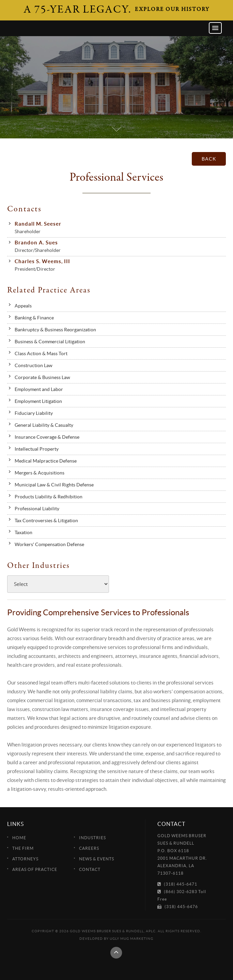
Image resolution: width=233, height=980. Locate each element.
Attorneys (25, 859)
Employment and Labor (39, 389)
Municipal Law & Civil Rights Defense (54, 485)
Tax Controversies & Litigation (46, 521)
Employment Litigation (38, 401)
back (209, 159)
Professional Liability (37, 509)
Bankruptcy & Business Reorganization (55, 330)
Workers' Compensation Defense (49, 544)
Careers (89, 848)
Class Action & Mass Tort (41, 353)
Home (19, 838)
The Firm (23, 848)
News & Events (97, 859)
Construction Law (34, 365)
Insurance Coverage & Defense (47, 437)
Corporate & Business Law (42, 377)
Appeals (23, 306)
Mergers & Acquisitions (40, 473)
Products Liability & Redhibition (49, 497)
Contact (90, 869)
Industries (92, 838)
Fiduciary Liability (34, 413)
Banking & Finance (34, 318)
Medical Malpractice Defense (46, 461)
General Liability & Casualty (44, 425)
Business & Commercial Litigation (50, 342)
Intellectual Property (37, 449)
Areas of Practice (35, 869)
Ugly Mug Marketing (131, 939)
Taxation (24, 532)
